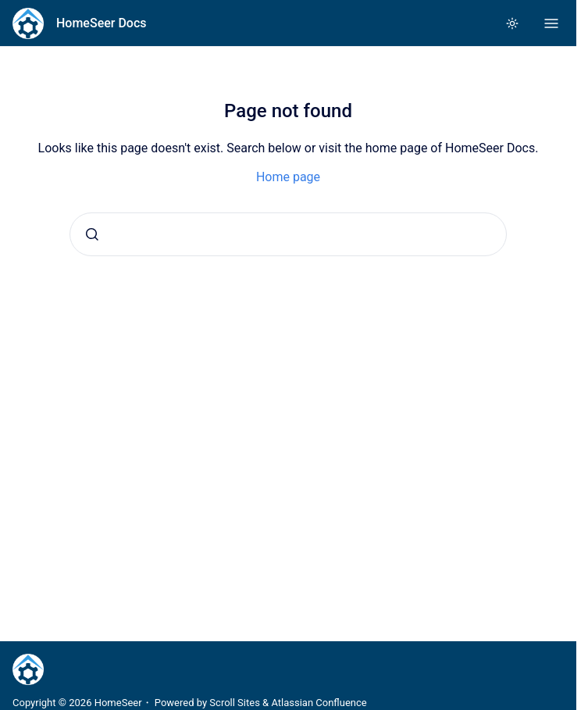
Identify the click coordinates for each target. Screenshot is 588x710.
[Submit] (92, 234)
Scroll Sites (235, 703)
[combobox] (288, 234)
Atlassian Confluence (319, 703)
